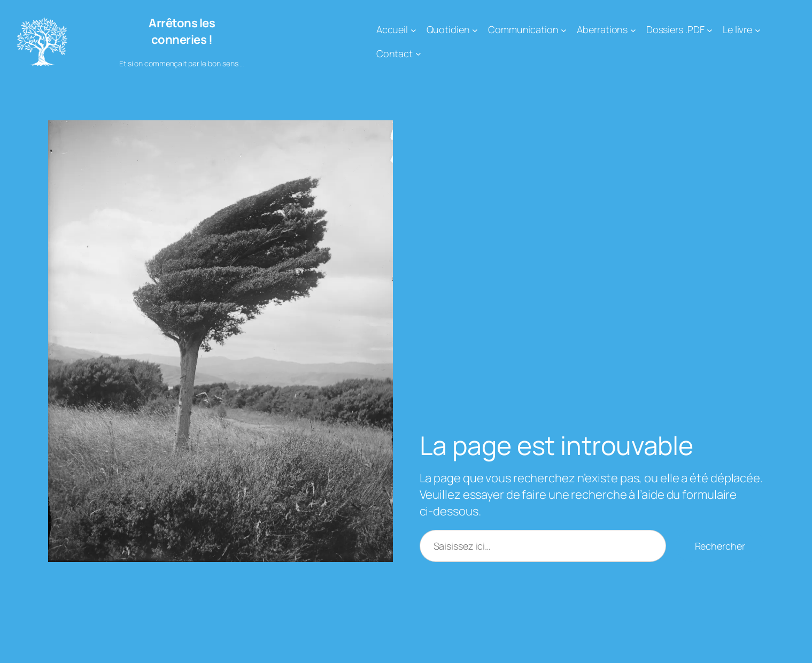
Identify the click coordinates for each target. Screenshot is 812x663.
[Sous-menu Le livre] (758, 30)
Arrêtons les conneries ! (182, 31)
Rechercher (720, 546)
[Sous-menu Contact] (418, 54)
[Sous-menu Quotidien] (475, 30)
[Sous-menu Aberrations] (633, 30)
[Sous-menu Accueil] (413, 30)
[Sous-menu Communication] (564, 30)
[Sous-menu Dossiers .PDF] (710, 30)
